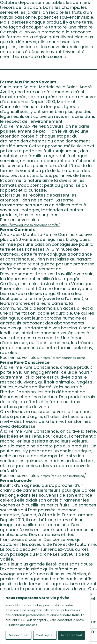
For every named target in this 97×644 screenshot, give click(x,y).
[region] (45, 618)
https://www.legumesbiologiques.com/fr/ (30, 225)
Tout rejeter (45, 635)
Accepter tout (71, 635)
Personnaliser (19, 635)
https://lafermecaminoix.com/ (63, 358)
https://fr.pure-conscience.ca (62, 476)
